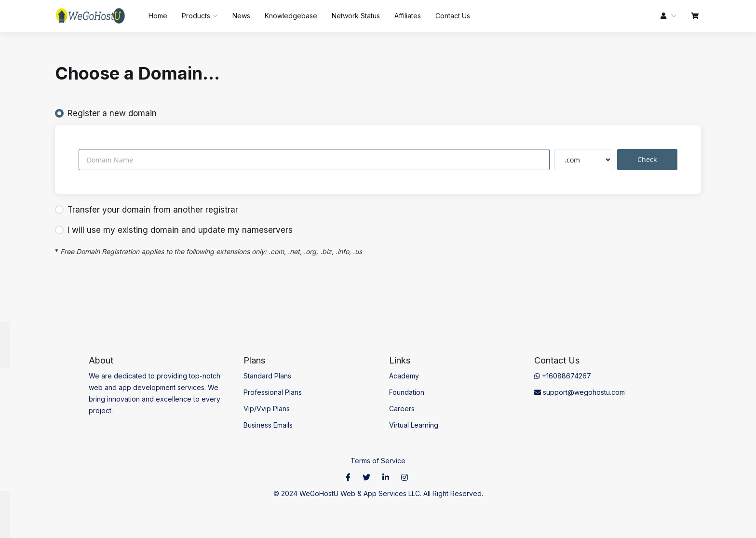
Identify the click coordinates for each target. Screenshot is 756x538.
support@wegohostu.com (580, 392)
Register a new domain (106, 113)
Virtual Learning (414, 425)
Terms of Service (378, 461)
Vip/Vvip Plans (267, 409)
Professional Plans (273, 392)
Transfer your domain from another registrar (147, 210)
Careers (402, 409)
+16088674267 (563, 376)
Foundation (407, 392)
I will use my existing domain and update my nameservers (174, 230)
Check (647, 159)
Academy (404, 376)
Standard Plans (267, 376)
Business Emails (268, 425)
